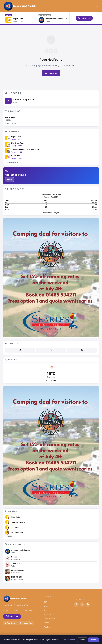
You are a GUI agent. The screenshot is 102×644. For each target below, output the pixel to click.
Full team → (10, 537)
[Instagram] (82, 350)
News (46, 606)
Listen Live (84, 18)
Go (9, 179)
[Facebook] (20, 350)
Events (46, 623)
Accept (94, 640)
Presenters (48, 614)
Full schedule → (11, 162)
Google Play (26, 623)
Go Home (51, 73)
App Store (10, 623)
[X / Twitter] (51, 350)
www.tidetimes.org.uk (51, 213)
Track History (49, 619)
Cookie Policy (69, 640)
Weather (47, 627)
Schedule (48, 610)
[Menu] (97, 6)
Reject (82, 640)
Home (46, 602)
